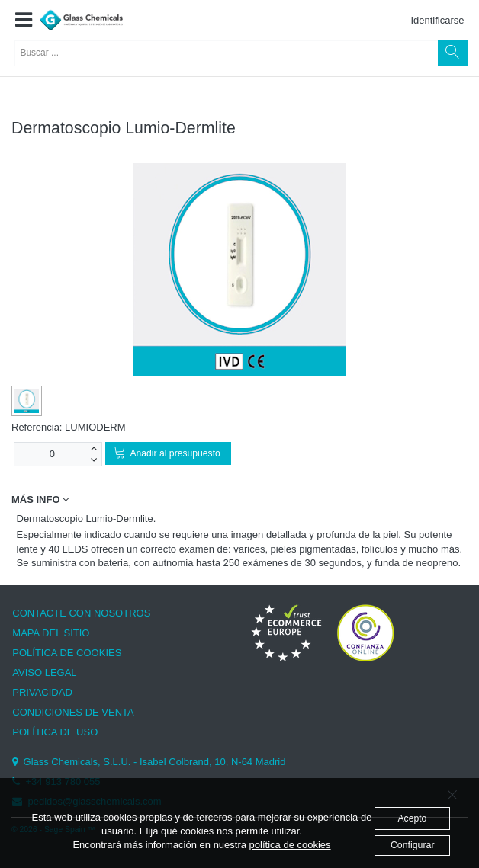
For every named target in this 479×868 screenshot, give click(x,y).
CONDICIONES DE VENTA (73, 712)
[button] (23, 21)
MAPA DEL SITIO (51, 633)
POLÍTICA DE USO (55, 732)
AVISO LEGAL (44, 673)
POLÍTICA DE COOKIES (67, 653)
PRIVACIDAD (42, 692)
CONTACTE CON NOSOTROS (81, 613)
